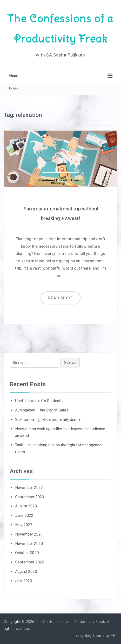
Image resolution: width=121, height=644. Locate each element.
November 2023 (29, 488)
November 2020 (29, 544)
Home (12, 88)
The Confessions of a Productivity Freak (70, 622)
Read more (60, 298)
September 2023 (30, 497)
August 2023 (26, 506)
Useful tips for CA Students (39, 401)
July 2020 (24, 581)
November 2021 (29, 534)
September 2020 (30, 562)
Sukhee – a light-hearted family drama (48, 420)
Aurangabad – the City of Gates (42, 410)
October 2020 (27, 553)
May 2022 (24, 525)
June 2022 (24, 515)
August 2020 (26, 571)
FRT (114, 636)
